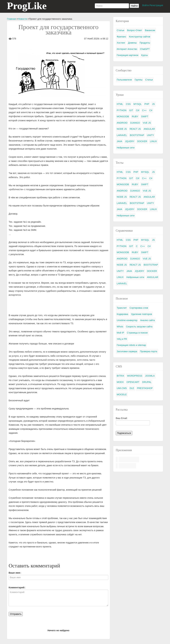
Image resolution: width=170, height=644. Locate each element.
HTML (120, 104)
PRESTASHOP (145, 388)
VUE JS (147, 123)
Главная (11, 19)
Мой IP (120, 333)
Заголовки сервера (127, 351)
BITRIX (120, 376)
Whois (120, 327)
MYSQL (138, 104)
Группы (139, 80)
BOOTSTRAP (137, 135)
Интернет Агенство (127, 49)
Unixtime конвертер (127, 320)
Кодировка (122, 314)
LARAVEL (122, 135)
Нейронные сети (126, 148)
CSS (128, 104)
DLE (132, 388)
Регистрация (156, 5)
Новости (22, 19)
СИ (138, 110)
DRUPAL (147, 382)
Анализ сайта (148, 320)
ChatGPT (145, 49)
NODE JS (122, 129)
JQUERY (130, 141)
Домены (132, 43)
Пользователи (124, 80)
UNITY (150, 135)
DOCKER (142, 141)
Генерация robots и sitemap (131, 345)
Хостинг (121, 43)
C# (151, 110)
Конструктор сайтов (140, 37)
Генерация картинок (127, 55)
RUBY (135, 116)
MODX (120, 382)
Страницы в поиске (137, 333)
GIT (131, 110)
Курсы (144, 55)
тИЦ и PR (122, 339)
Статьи (120, 30)
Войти (146, 5)
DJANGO (135, 123)
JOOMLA (150, 376)
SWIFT (145, 116)
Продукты (145, 43)
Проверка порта (149, 351)
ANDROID (122, 123)
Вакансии (150, 30)
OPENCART (133, 382)
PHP (147, 104)
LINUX (153, 141)
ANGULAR (149, 129)
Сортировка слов (139, 308)
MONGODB (123, 116)
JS (153, 104)
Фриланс (121, 37)
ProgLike (27, 6)
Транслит (122, 308)
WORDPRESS (135, 376)
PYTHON (122, 110)
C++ (144, 110)
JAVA (119, 141)
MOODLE (122, 394)
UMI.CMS (122, 388)
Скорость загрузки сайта (139, 327)
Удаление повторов (142, 314)
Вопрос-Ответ (134, 30)
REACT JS (135, 129)
